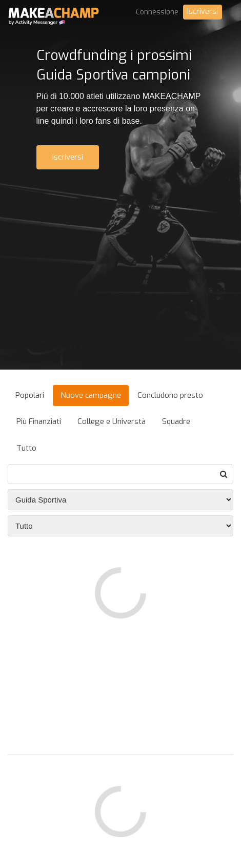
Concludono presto (170, 395)
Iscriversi (203, 12)
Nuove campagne (91, 395)
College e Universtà (112, 421)
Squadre (176, 421)
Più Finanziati (39, 421)
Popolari (30, 395)
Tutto (26, 448)
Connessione (157, 12)
